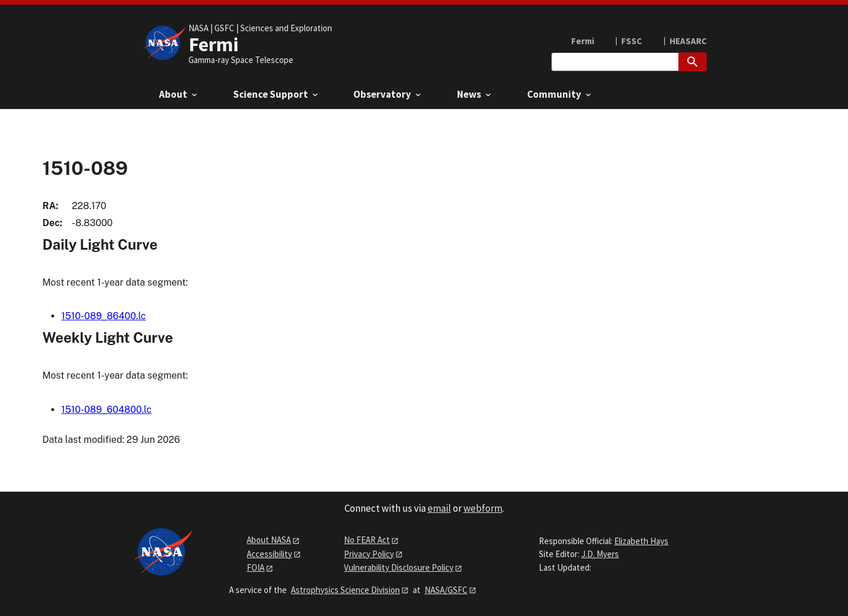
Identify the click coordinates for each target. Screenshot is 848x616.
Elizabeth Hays (641, 541)
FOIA (256, 567)
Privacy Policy (369, 554)
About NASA (269, 540)
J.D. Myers (600, 554)
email (439, 508)
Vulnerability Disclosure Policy (399, 567)
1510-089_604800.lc (106, 410)
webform (483, 508)
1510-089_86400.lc (104, 316)
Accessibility (269, 554)
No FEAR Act (367, 540)
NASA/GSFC (446, 590)
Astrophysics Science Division (345, 590)
